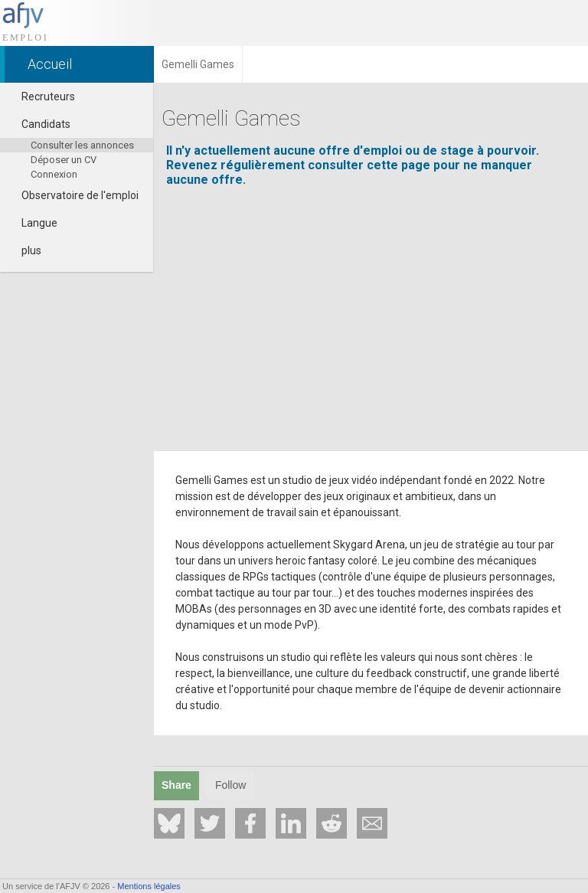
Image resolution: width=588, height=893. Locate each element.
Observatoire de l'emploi (73, 195)
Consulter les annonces (82, 145)
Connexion (54, 174)
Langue (33, 223)
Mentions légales (149, 886)
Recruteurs (41, 96)
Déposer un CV (64, 160)
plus (24, 250)
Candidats (39, 124)
